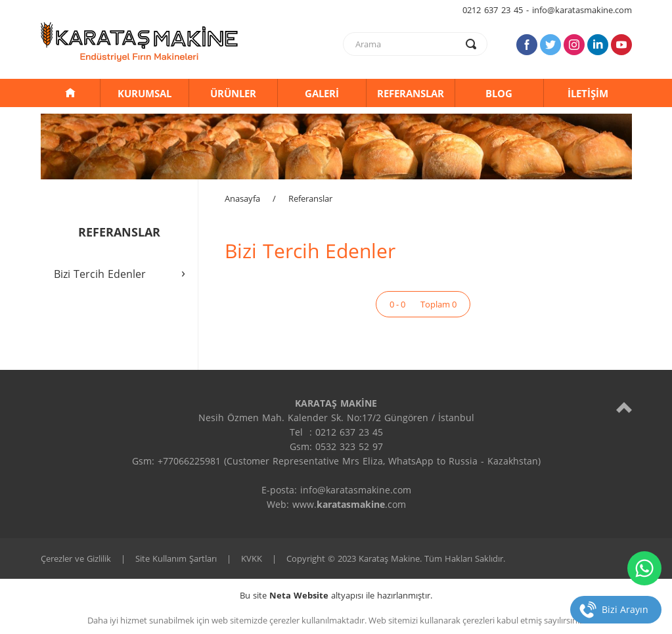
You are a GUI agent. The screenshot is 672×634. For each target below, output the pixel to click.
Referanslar (310, 198)
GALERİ (322, 93)
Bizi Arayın (625, 609)
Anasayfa (242, 198)
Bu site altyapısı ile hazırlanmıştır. (336, 595)
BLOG (499, 93)
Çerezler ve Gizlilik (76, 558)
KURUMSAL (145, 93)
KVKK (252, 558)
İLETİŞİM (588, 93)
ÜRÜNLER (233, 93)
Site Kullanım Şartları (176, 558)
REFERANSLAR (411, 93)
